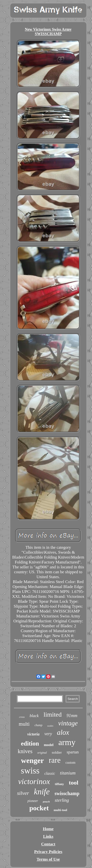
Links (48, 836)
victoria (33, 734)
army (67, 742)
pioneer (33, 801)
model (49, 745)
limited (53, 714)
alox (63, 732)
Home (48, 829)
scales (50, 726)
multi (24, 724)
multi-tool (60, 810)
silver (23, 793)
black (34, 716)
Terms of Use (48, 859)
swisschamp (67, 793)
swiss (30, 771)
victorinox (34, 781)
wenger (33, 760)
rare (55, 760)
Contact (48, 844)
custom (70, 763)
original (42, 753)
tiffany (59, 784)
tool (73, 783)
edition (30, 743)
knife (42, 792)
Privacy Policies (48, 852)
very (48, 734)
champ (39, 725)
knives (25, 751)
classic (50, 773)
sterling (62, 800)
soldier (57, 752)
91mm (72, 716)
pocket (39, 808)
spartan (73, 752)
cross (22, 717)
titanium (68, 773)
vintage (68, 723)
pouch (46, 801)
